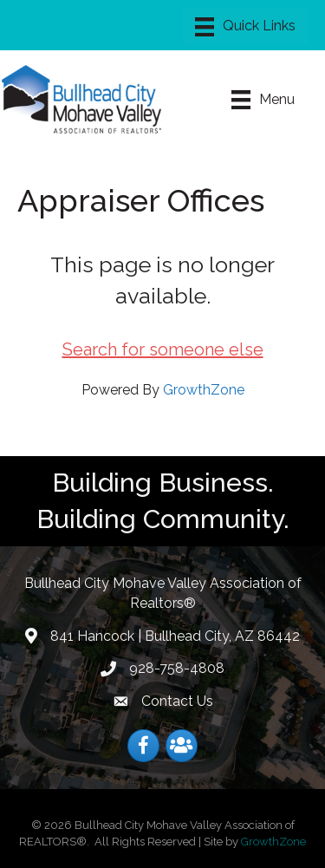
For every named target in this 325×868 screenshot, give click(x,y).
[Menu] (245, 27)
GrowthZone (204, 390)
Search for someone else (163, 349)
